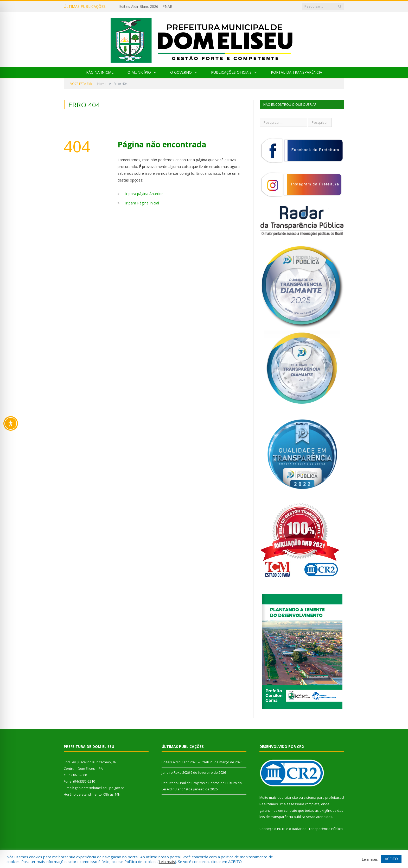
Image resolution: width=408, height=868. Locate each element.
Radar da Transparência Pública (317, 829)
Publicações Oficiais (231, 72)
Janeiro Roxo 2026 (176, 772)
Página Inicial (100, 72)
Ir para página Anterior (144, 194)
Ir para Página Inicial (142, 203)
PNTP (281, 829)
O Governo (181, 72)
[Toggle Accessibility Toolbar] (11, 423)
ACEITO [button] (391, 859)
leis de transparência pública (282, 817)
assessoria (295, 804)
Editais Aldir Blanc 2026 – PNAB (146, 7)
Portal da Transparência (297, 72)
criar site (291, 797)
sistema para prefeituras (323, 797)
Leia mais (167, 861)
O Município (139, 72)
